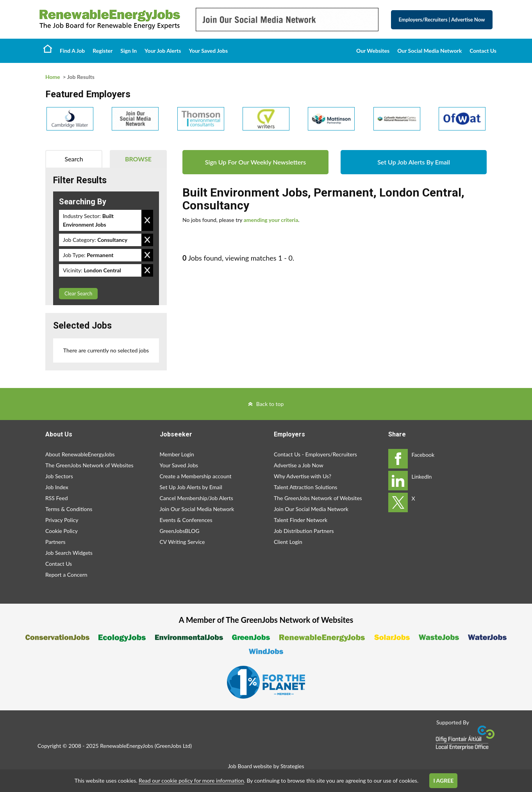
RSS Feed (56, 498)
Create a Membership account (196, 476)
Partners (55, 542)
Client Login (288, 542)
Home (48, 48)
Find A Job (72, 51)
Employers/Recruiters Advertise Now (442, 20)
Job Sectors (59, 476)
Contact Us (483, 51)
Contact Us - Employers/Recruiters (315, 454)
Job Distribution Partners (304, 531)
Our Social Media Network (429, 51)
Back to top (270, 404)
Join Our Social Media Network (197, 509)
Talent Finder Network (301, 520)
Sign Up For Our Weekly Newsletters (255, 162)
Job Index (57, 487)
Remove (147, 220)
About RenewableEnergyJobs (80, 454)
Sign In (129, 51)
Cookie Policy (62, 531)
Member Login (177, 454)
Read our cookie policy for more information (191, 780)
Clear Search (78, 293)
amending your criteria (271, 220)
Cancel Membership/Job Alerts (196, 498)
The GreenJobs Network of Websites (89, 465)
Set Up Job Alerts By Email (414, 162)
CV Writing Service (182, 542)
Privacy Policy (62, 520)
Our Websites (373, 51)
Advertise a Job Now (299, 465)
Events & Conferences (186, 520)
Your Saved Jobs (208, 51)
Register (103, 51)
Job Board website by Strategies (266, 766)
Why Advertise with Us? (303, 476)
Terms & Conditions (69, 509)
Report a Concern (66, 575)
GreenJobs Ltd (173, 746)
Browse (138, 159)
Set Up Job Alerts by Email (191, 487)
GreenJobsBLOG (180, 531)
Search (74, 159)
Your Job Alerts (163, 51)
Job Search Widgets (69, 553)
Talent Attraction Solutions (305, 487)
